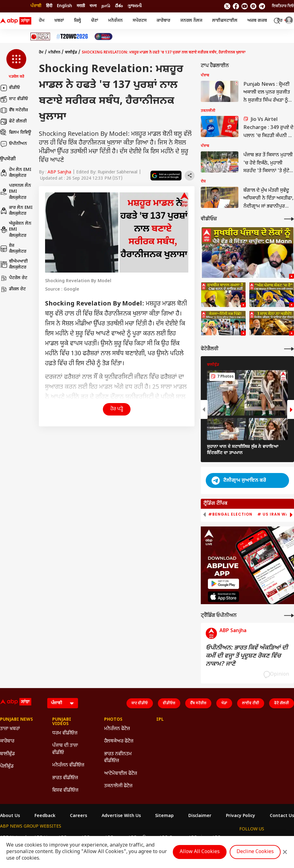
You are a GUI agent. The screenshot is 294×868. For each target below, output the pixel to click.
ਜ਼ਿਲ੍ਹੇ (78, 21)
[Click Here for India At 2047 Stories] (103, 37)
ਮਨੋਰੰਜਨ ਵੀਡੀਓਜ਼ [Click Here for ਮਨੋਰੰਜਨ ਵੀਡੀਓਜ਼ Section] (68, 765)
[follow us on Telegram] (262, 6)
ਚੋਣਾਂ (95, 21)
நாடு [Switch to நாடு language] (106, 6)
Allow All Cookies (200, 852)
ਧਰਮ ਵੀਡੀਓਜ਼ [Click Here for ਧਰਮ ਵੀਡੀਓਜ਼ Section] (65, 733)
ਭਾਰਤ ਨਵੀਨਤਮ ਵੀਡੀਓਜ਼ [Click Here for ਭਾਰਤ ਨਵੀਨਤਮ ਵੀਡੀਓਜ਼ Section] (118, 758)
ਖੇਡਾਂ (224, 703)
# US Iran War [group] (274, 514)
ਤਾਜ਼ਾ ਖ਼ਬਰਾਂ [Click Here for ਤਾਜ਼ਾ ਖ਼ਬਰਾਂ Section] (10, 729)
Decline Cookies (255, 852)
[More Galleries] (289, 349)
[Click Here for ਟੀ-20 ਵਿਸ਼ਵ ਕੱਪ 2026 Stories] (72, 37)
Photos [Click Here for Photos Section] (113, 720)
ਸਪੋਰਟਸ (140, 21)
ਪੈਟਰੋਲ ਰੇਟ (14, 278)
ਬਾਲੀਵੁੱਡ (71, 53)
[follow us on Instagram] (253, 6)
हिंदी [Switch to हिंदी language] (49, 6)
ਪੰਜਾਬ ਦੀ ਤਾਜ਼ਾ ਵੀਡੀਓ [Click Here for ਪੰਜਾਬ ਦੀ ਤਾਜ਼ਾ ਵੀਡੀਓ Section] (65, 749)
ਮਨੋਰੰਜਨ (115, 21)
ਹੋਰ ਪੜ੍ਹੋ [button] (117, 409)
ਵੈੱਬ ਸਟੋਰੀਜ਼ (14, 110)
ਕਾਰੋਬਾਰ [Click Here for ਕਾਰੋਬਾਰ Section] (7, 741)
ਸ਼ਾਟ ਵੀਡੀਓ (14, 99)
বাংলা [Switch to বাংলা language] (93, 6)
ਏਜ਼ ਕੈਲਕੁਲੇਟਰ (13, 249)
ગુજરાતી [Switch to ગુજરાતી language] (135, 6)
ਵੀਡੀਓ (10, 88)
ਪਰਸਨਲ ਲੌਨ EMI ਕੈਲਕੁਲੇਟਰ (16, 192)
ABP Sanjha (59, 172)
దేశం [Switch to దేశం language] (119, 6)
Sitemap (164, 816)
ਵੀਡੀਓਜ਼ (169, 703)
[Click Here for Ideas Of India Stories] (40, 37)
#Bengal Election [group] (230, 514)
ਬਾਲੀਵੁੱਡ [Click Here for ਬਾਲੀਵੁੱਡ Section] (7, 754)
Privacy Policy (241, 816)
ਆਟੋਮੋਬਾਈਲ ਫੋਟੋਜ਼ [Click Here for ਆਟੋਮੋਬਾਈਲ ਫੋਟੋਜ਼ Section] (121, 774)
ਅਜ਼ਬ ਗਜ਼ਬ (257, 21)
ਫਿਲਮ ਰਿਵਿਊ (16, 133)
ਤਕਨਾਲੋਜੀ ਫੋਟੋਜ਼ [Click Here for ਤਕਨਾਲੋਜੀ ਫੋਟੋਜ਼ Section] (118, 786)
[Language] (63, 703)
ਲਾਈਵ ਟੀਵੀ (251, 703)
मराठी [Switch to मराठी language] (81, 6)
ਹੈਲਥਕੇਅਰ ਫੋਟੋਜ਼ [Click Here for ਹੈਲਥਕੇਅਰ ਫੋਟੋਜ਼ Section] (119, 741)
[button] (16, 64)
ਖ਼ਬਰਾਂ (59, 21)
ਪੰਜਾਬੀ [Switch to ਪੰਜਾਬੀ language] (36, 6)
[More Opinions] (289, 615)
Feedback (45, 816)
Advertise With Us (121, 816)
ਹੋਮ (42, 21)
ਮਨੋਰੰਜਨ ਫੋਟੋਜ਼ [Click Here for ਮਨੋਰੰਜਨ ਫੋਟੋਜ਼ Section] (117, 729)
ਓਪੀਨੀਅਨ (14, 144)
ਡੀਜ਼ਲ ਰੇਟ (13, 289)
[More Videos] (289, 219)
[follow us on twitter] (227, 6)
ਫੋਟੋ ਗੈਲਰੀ (13, 122)
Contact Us (282, 816)
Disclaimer (200, 816)
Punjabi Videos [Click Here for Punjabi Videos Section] (62, 722)
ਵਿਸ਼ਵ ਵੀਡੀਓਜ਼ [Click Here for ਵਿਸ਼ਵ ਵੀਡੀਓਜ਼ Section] (65, 790)
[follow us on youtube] (245, 6)
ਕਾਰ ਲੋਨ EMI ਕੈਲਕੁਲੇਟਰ (16, 211)
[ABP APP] (223, 584)
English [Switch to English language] (64, 6)
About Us (10, 816)
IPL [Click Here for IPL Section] (160, 720)
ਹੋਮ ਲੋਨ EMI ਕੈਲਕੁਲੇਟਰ (16, 173)
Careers (78, 816)
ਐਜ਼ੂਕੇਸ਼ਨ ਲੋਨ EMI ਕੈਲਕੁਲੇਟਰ (16, 230)
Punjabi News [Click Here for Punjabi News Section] (16, 720)
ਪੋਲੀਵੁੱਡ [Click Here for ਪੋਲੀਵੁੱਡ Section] (7, 767)
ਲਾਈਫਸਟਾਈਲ (225, 21)
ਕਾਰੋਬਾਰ (163, 21)
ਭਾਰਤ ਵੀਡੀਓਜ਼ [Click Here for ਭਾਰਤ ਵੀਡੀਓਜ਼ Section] (65, 778)
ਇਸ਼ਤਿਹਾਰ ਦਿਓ (283, 6)
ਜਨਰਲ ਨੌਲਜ (191, 21)
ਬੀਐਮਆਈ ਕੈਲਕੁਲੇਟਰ (14, 265)
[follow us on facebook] (236, 6)
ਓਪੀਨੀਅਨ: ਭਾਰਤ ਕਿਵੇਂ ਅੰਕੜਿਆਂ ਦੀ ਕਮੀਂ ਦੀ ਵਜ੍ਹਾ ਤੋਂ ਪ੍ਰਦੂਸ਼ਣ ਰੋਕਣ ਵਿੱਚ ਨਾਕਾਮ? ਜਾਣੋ (247, 656)
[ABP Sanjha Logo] (16, 21)
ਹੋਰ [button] (283, 21)
